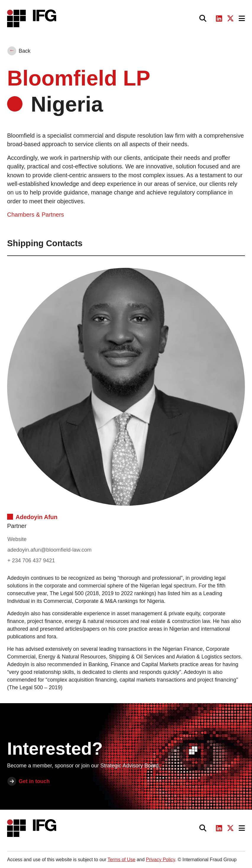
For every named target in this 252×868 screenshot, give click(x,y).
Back (25, 51)
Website (17, 539)
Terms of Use (121, 860)
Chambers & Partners (35, 215)
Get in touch (34, 781)
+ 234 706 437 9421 (31, 561)
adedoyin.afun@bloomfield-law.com (49, 550)
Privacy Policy (160, 860)
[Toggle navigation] (242, 18)
